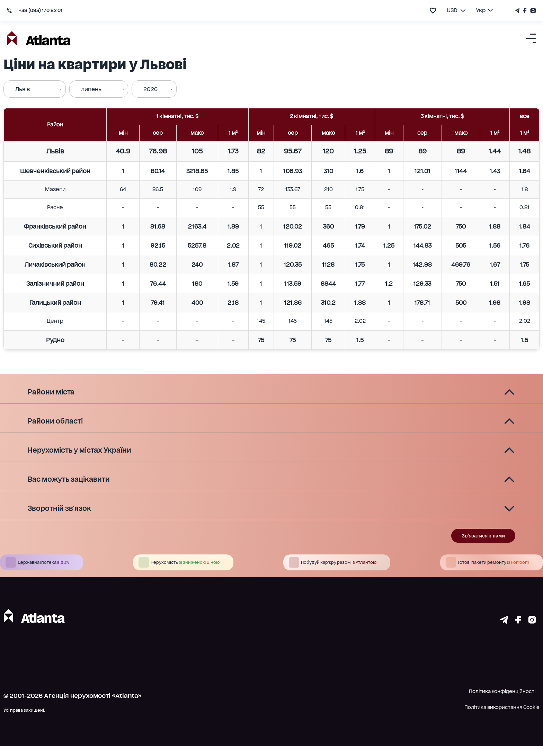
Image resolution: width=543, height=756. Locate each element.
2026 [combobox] (150, 89)
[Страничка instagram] (532, 631)
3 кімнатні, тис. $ (442, 116)
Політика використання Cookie (502, 717)
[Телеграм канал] (518, 11)
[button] (271, 392)
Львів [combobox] (23, 89)
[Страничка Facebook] (525, 11)
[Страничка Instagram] (532, 11)
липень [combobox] (91, 89)
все (525, 116)
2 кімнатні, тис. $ (311, 116)
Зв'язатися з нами (483, 545)
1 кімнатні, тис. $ (177, 116)
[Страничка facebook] (518, 631)
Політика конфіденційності (502, 701)
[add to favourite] (433, 11)
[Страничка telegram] (504, 631)
